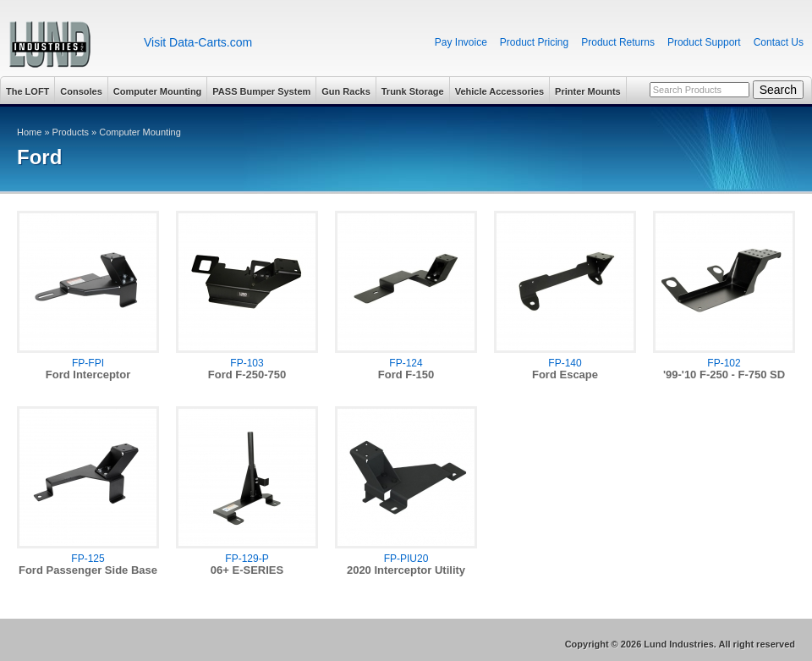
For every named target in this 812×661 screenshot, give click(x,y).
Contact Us (779, 42)
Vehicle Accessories (499, 91)
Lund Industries (66, 44)
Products (71, 132)
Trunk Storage (413, 91)
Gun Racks (346, 91)
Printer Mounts (588, 91)
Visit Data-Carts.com (198, 42)
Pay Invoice (461, 42)
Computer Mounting (157, 91)
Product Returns (618, 42)
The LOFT (27, 91)
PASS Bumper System (261, 91)
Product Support (704, 42)
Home (29, 132)
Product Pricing (534, 42)
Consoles (81, 91)
